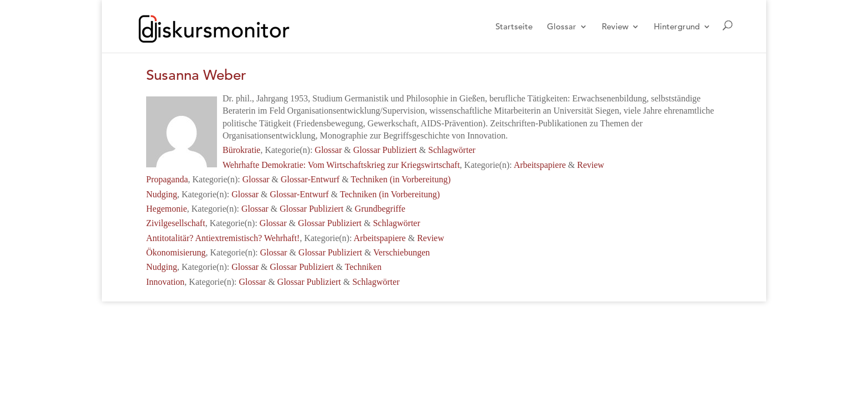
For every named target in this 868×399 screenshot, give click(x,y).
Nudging (162, 194)
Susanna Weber (196, 75)
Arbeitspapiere (540, 165)
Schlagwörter (452, 150)
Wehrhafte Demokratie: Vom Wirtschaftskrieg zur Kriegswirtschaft (341, 165)
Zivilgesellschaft (176, 223)
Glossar (562, 27)
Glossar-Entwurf (310, 179)
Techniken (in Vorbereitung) (401, 179)
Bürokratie (241, 150)
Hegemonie (167, 209)
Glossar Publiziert (385, 150)
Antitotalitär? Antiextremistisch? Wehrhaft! (223, 238)
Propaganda (167, 179)
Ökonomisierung (176, 252)
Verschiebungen (401, 252)
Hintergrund (677, 27)
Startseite (514, 27)
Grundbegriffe (380, 209)
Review (615, 27)
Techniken (363, 267)
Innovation (165, 282)
